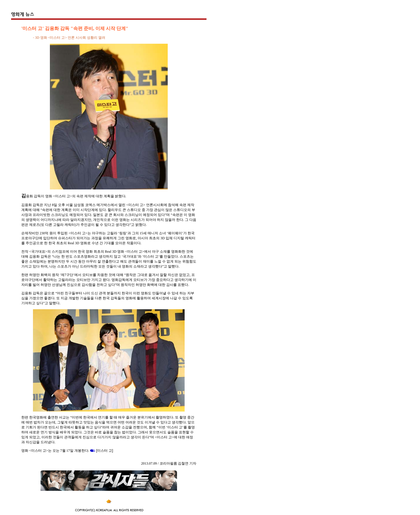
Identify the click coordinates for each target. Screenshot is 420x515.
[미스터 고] (105, 451)
